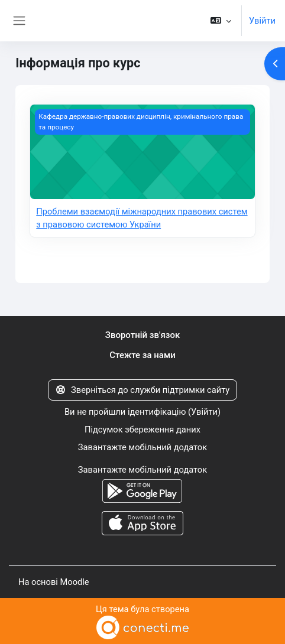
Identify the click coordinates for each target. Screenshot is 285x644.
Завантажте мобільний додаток (142, 447)
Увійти (262, 21)
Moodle (74, 582)
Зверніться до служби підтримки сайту (143, 390)
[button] (221, 21)
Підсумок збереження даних (142, 430)
